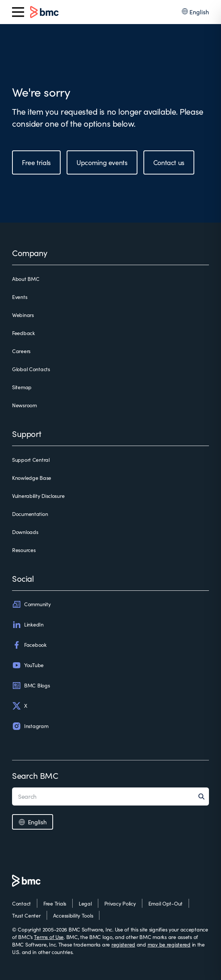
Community (31, 604)
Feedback (24, 333)
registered (123, 944)
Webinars (23, 315)
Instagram (30, 726)
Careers (21, 351)
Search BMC (35, 775)
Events (20, 297)
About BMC (26, 279)
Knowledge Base (32, 478)
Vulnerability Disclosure (38, 496)
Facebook (29, 645)
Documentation (30, 514)
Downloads (25, 532)
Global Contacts (31, 369)
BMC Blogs (31, 686)
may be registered (169, 944)
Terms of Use (49, 937)
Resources (24, 550)
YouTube (28, 665)
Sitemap (22, 387)
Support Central (31, 460)
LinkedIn (28, 625)
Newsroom (24, 405)
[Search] (204, 796)
